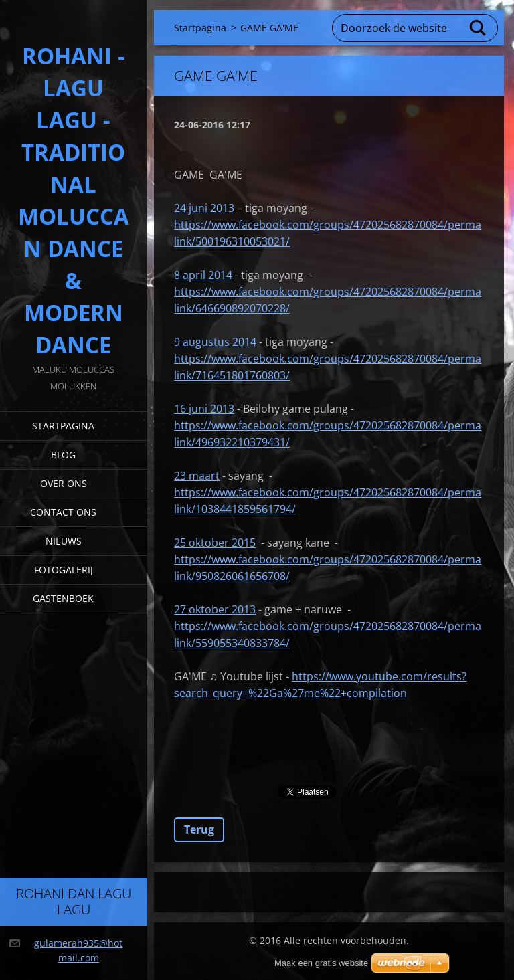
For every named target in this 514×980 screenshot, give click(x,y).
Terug (199, 829)
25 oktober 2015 (215, 543)
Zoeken (479, 28)
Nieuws (64, 541)
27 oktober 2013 (215, 609)
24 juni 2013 (204, 208)
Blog (63, 455)
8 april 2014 (203, 275)
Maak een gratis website (321, 963)
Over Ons (64, 483)
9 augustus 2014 (215, 342)
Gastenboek (63, 598)
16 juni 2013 (204, 409)
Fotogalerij (64, 570)
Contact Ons (63, 512)
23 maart (197, 476)
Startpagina (63, 426)
